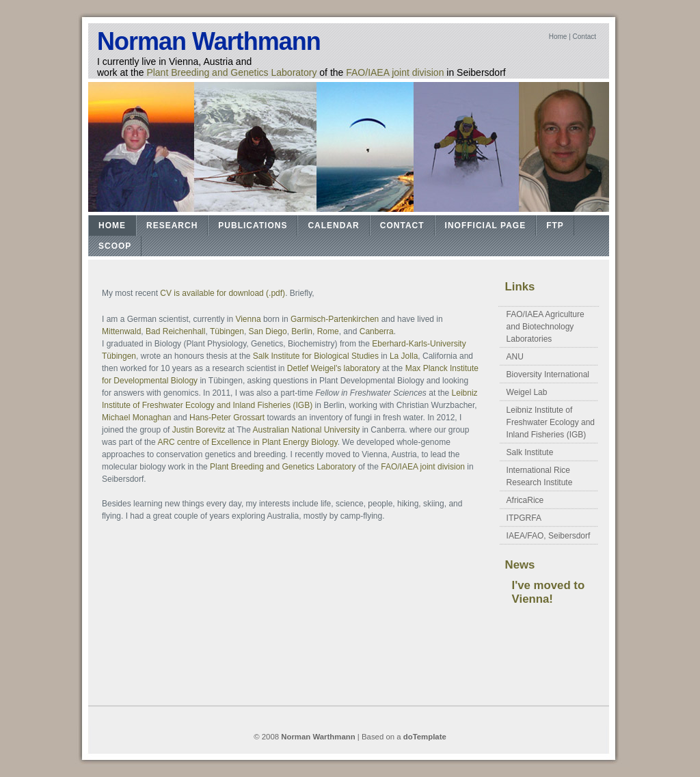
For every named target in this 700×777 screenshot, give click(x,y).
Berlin (302, 331)
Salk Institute (530, 452)
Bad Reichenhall (175, 331)
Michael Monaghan (136, 418)
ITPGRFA (524, 518)
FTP (555, 226)
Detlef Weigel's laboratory (334, 368)
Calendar (333, 226)
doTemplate (425, 737)
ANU (515, 357)
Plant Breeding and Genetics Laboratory (231, 72)
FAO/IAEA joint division (395, 72)
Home (558, 37)
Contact (584, 37)
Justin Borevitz (199, 430)
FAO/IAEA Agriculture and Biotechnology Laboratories (546, 327)
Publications (253, 226)
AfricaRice (525, 500)
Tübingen (227, 331)
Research (172, 226)
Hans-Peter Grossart (227, 418)
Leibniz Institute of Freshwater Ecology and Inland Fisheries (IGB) (551, 422)
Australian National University (307, 430)
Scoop (115, 246)
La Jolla (404, 356)
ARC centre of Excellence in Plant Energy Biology (247, 442)
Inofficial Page (486, 226)
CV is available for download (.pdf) (223, 293)
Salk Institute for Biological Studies (317, 356)
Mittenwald (121, 331)
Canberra (377, 331)
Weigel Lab (527, 392)
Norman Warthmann (209, 41)
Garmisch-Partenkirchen (335, 319)
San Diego (268, 331)
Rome (328, 331)
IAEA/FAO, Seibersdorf (549, 536)
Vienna (248, 319)
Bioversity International (548, 374)
